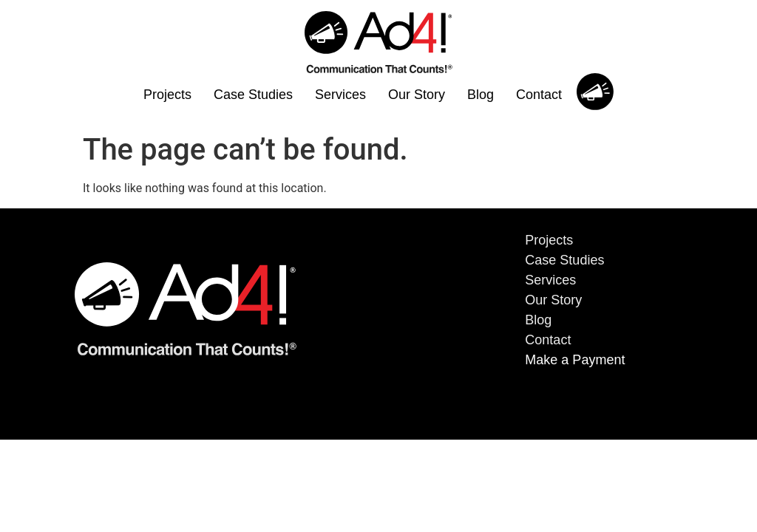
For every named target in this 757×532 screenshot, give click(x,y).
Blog (481, 95)
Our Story (417, 95)
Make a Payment (575, 360)
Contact (539, 95)
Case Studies (253, 95)
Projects (167, 95)
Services (340, 95)
